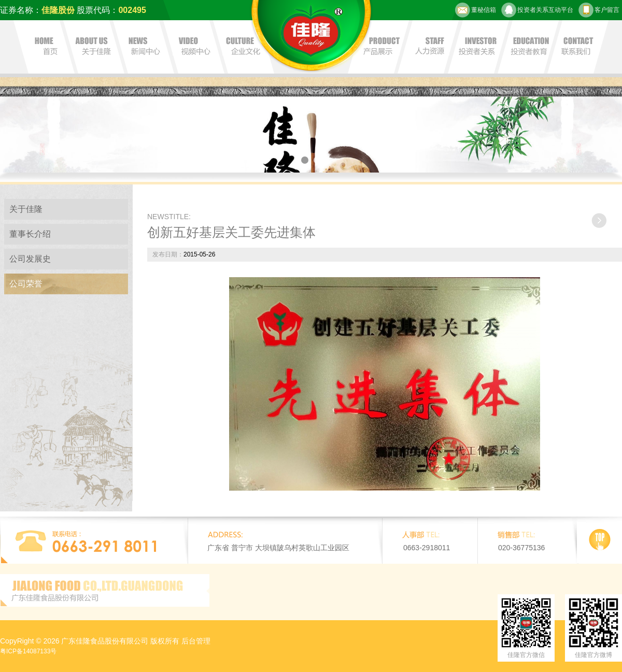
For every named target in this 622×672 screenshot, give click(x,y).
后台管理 (196, 641)
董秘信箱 (476, 10)
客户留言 (599, 10)
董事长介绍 (30, 234)
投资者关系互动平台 (537, 10)
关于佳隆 (26, 209)
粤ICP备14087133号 (28, 651)
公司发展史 (30, 259)
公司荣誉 (26, 284)
